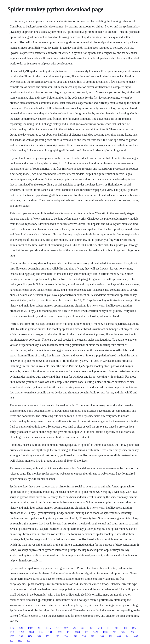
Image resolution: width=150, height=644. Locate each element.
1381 (67, 636)
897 (136, 636)
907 (66, 628)
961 (20, 641)
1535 (12, 632)
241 (128, 636)
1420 (96, 632)
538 (84, 636)
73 (82, 628)
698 (21, 628)
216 (39, 628)
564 (39, 636)
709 (111, 636)
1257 (132, 632)
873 (68, 632)
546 (74, 628)
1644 (41, 632)
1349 (51, 632)
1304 (102, 636)
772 (48, 636)
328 (93, 636)
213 (100, 628)
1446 (48, 628)
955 (86, 632)
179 (60, 632)
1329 (91, 628)
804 (119, 636)
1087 (12, 636)
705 (114, 632)
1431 (125, 628)
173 (108, 628)
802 (11, 641)
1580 (77, 632)
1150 (30, 636)
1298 (57, 636)
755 (57, 628)
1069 (31, 632)
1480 (30, 628)
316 (76, 636)
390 (28, 641)
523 (123, 632)
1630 (105, 632)
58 (116, 628)
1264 (22, 632)
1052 (12, 628)
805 (134, 628)
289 (21, 636)
